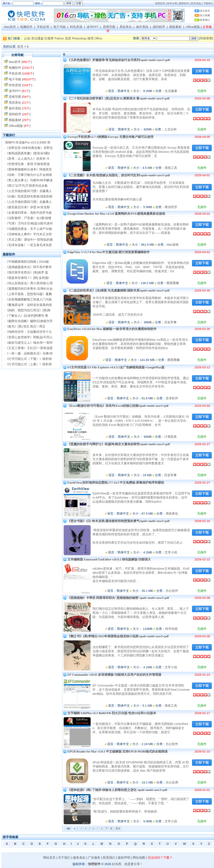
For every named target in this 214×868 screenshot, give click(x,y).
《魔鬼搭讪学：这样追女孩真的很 (29, 305)
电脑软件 (26, 27)
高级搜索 (206, 38)
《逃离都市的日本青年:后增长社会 (29, 289)
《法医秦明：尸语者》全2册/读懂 (28, 218)
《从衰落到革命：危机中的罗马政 (29, 213)
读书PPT (92, 27)
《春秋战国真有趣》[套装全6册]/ (27, 153)
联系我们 (205, 20)
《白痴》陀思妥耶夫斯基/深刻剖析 (29, 196)
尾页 (118, 829)
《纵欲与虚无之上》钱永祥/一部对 (29, 343)
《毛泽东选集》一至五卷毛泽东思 (29, 245)
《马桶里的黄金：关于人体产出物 (29, 229)
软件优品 (196, 3)
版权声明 (124, 858)
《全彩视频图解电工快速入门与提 (29, 299)
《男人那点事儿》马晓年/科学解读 (29, 180)
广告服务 (94, 858)
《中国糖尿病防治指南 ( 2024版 (27, 262)
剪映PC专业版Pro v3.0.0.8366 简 (28, 142)
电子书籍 (60, 27)
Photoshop (79, 38)
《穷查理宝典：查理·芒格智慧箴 (27, 164)
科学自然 (171, 629)
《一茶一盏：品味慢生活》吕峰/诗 (29, 353)
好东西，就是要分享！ (128, 864)
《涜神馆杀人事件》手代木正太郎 (29, 234)
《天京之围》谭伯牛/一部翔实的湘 (29, 240)
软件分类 (172, 3)
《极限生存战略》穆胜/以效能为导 (29, 321)
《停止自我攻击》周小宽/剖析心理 (29, 283)
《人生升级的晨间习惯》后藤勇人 (29, 202)
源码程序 (159, 27)
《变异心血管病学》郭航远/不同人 (29, 337)
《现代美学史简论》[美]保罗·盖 (27, 272)
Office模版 (193, 27)
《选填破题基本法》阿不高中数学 (29, 267)
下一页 (109, 829)
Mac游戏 (173, 245)
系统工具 (171, 168)
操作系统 (142, 27)
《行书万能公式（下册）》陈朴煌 (29, 359)
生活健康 (171, 91)
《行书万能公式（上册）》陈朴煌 (29, 364)
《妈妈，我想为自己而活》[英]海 (28, 310)
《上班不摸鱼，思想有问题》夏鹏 (29, 294)
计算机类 (170, 437)
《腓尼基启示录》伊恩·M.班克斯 (27, 207)
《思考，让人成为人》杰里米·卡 (27, 159)
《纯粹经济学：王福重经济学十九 (29, 332)
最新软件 (184, 3)
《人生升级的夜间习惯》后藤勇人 (29, 191)
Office (98, 38)
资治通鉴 (37, 38)
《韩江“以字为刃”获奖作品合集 (26, 186)
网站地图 (139, 858)
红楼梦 (49, 38)
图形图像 (173, 283)
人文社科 (170, 129)
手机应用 (43, 27)
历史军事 (170, 322)
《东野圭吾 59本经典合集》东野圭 (29, 148)
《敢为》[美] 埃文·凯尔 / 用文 (25, 326)
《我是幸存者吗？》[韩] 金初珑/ (27, 278)
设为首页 (205, 11)
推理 (90, 38)
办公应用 (172, 782)
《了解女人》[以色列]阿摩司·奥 (27, 316)
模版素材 (175, 27)
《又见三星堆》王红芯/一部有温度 (29, 348)
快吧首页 (160, 3)
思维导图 (109, 27)
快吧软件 (94, 864)
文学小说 (171, 552)
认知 (27, 38)
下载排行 (208, 3)
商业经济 (171, 207)
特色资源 (76, 27)
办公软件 (172, 591)
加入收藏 (205, 15)
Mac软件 (10, 27)
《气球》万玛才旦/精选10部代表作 (29, 223)
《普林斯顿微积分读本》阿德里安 (29, 169)
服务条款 (79, 858)
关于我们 (64, 858)
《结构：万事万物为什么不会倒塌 (29, 175)
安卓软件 (172, 398)
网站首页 (49, 858)
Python (59, 38)
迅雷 (68, 38)
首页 (20, 47)
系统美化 (126, 27)
